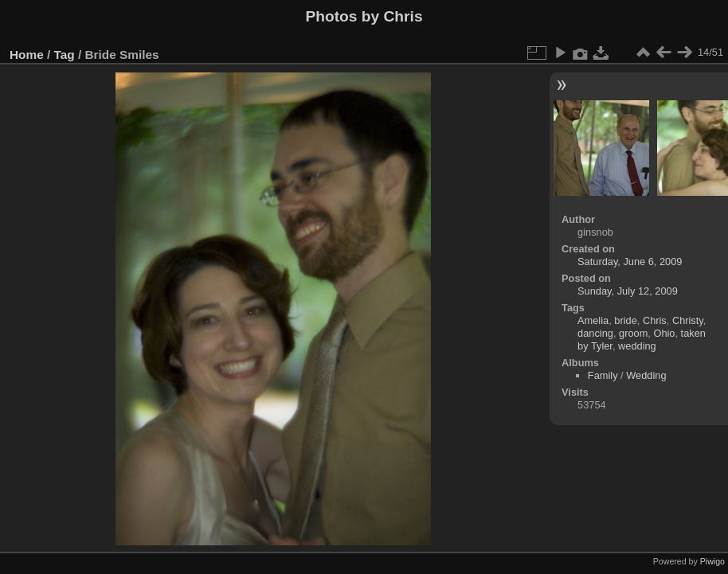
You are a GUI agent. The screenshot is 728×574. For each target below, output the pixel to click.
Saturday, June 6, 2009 (630, 262)
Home (27, 55)
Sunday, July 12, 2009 (628, 291)
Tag (65, 55)
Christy (688, 320)
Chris (655, 320)
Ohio (664, 333)
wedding (637, 346)
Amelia (593, 320)
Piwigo (712, 561)
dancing (595, 333)
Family (603, 375)
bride (625, 320)
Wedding (646, 375)
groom (633, 333)
